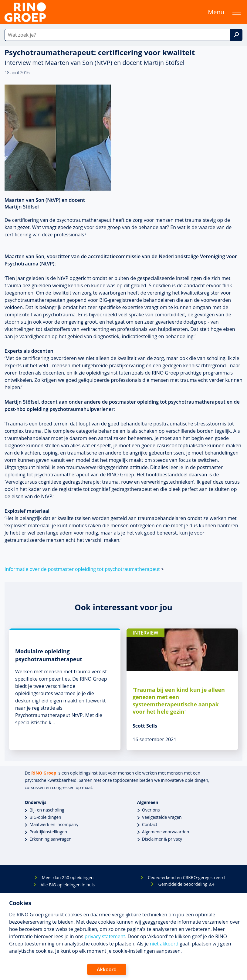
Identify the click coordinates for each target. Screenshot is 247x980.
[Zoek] (236, 35)
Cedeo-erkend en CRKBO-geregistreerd (186, 877)
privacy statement (105, 936)
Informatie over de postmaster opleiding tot (82, 569)
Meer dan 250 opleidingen (68, 877)
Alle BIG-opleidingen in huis (68, 885)
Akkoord (107, 969)
